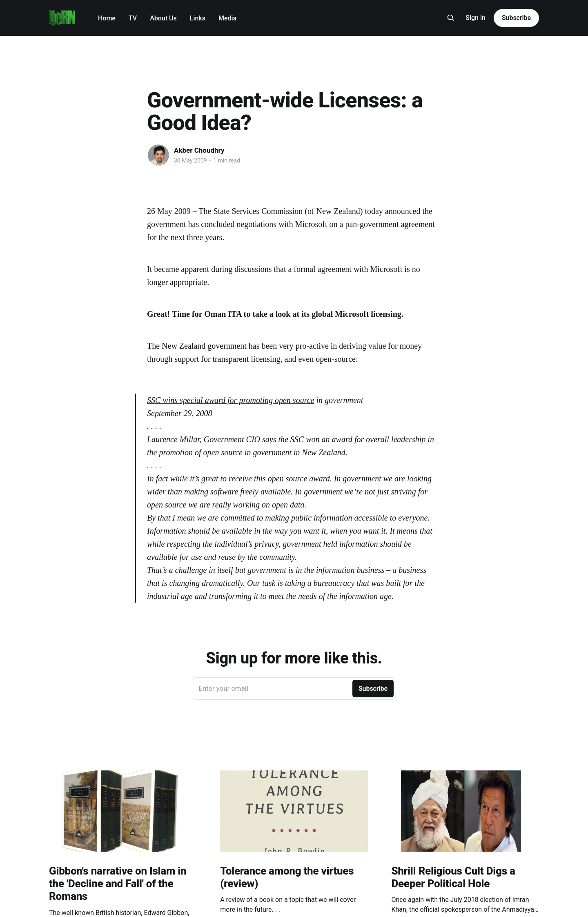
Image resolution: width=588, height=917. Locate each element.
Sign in (476, 18)
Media (227, 18)
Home (107, 18)
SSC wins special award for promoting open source (231, 400)
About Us (163, 18)
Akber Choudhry (199, 150)
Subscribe (516, 18)
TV (133, 18)
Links (198, 18)
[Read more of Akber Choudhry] (158, 155)
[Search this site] (451, 18)
